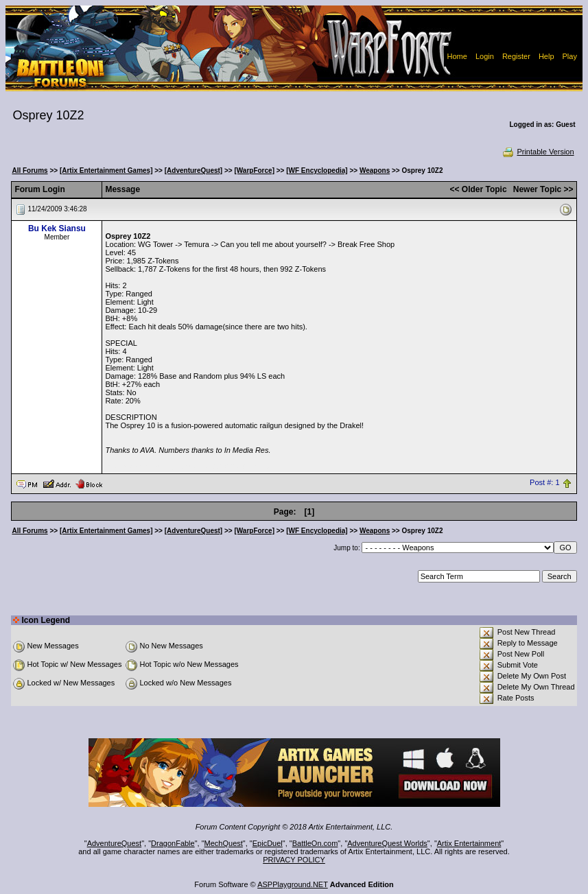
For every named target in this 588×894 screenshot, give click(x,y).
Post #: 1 (544, 483)
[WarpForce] (254, 170)
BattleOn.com (315, 843)
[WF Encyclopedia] (317, 170)
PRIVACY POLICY (294, 860)
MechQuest (224, 843)
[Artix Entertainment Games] (106, 170)
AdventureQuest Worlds (387, 843)
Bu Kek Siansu (57, 228)
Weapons (375, 170)
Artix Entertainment (469, 843)
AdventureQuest (115, 843)
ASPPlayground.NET (293, 884)
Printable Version (538, 152)
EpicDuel (268, 843)
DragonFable (173, 843)
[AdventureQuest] (193, 170)
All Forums (30, 170)
